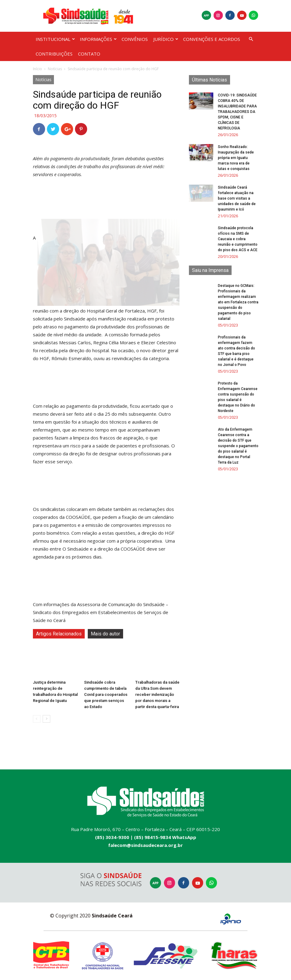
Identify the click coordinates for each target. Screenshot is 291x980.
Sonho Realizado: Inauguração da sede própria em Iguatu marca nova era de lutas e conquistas (236, 158)
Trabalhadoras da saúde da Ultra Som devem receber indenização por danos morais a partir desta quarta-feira (157, 694)
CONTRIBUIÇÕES (54, 54)
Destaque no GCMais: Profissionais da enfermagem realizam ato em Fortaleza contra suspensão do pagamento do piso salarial (238, 302)
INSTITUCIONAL (55, 39)
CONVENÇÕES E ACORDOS (212, 39)
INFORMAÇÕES (98, 39)
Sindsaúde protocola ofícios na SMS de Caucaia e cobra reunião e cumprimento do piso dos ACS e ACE (238, 239)
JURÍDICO (166, 39)
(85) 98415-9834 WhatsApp (165, 837)
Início (37, 69)
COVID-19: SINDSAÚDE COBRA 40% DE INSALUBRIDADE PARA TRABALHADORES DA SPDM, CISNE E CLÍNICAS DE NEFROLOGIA (237, 112)
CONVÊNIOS (135, 39)
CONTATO (89, 54)
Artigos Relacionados (59, 634)
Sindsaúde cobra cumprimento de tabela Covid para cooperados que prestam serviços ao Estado (106, 694)
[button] (251, 39)
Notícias (55, 69)
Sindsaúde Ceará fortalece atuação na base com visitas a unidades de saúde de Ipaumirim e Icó (237, 198)
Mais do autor (105, 634)
